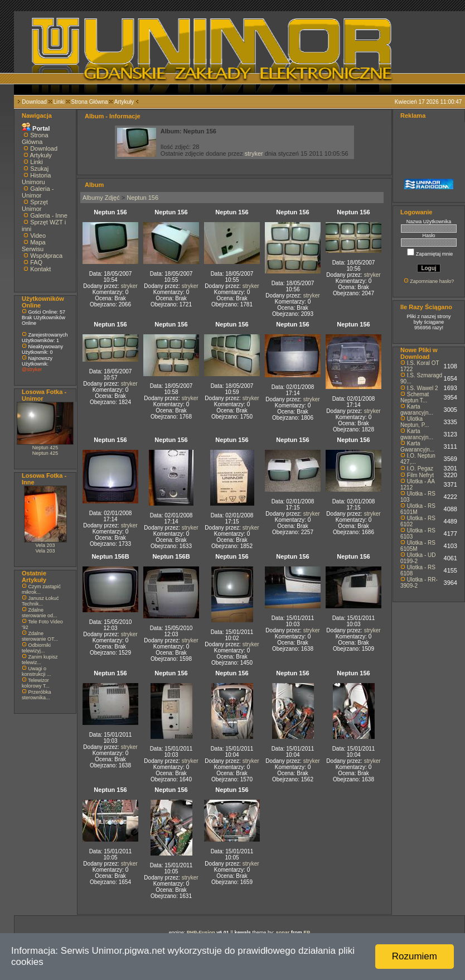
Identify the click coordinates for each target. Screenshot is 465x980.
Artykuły (124, 102)
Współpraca (46, 256)
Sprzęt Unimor (35, 205)
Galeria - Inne (49, 215)
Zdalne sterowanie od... (40, 613)
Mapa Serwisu (34, 246)
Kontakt (40, 269)
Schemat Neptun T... (415, 397)
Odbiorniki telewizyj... (36, 648)
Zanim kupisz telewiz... (40, 660)
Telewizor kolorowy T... (36, 683)
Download (34, 102)
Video (38, 236)
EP (307, 933)
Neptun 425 (45, 448)
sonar (283, 933)
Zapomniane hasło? (432, 281)
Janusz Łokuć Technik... (40, 601)
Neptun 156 (142, 198)
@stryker (32, 369)
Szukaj (39, 169)
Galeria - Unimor (38, 192)
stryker (254, 153)
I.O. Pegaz (420, 469)
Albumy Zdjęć (101, 198)
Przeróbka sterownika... (37, 695)
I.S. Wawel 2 (423, 388)
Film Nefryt (420, 475)
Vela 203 (45, 545)
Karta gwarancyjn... (417, 410)
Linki (59, 102)
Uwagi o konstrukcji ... (37, 671)
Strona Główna (90, 102)
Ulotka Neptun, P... (415, 422)
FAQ (36, 262)
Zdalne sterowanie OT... (40, 636)
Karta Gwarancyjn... (417, 446)
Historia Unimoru (36, 179)
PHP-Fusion (201, 933)
